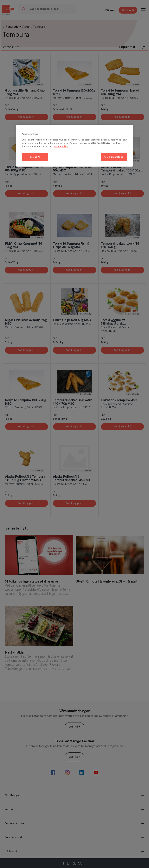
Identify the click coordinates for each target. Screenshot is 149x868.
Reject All (35, 157)
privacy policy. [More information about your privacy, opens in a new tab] (61, 146)
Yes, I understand (114, 157)
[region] (74, 146)
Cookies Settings (100, 143)
